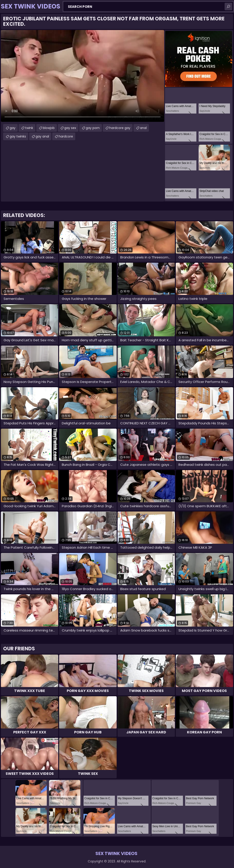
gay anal (42, 136)
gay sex (70, 128)
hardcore (66, 136)
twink (29, 128)
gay (13, 128)
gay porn (93, 128)
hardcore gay (120, 128)
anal (143, 128)
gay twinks (18, 136)
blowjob (49, 128)
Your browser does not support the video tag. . (83, 76)
